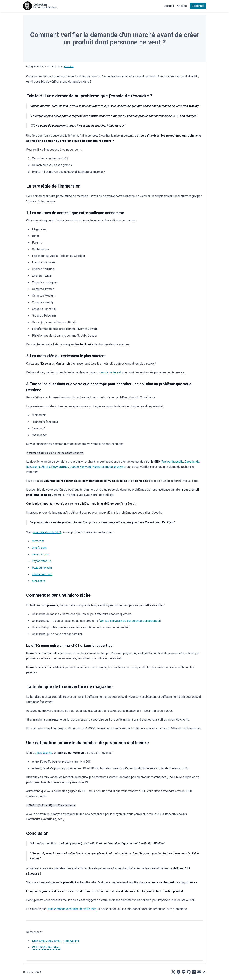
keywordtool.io (42, 561)
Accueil (169, 6)
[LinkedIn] (194, 972)
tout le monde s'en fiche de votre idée (72, 909)
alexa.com (39, 581)
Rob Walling (45, 753)
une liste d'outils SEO (47, 532)
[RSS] (204, 972)
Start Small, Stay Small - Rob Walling (56, 941)
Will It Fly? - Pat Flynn (46, 947)
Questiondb (192, 462)
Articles (182, 6)
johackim (69, 67)
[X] (173, 972)
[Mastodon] (184, 972)
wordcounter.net (111, 372)
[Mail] (199, 972)
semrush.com (41, 554)
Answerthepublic (172, 462)
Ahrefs (46, 467)
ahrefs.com (39, 548)
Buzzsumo (33, 467)
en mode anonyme (113, 467)
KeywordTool (60, 467)
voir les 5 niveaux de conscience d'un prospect (130, 621)
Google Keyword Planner (86, 467)
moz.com (38, 541)
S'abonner (198, 6)
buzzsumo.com (42, 568)
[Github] (189, 972)
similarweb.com (42, 574)
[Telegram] (178, 972)
